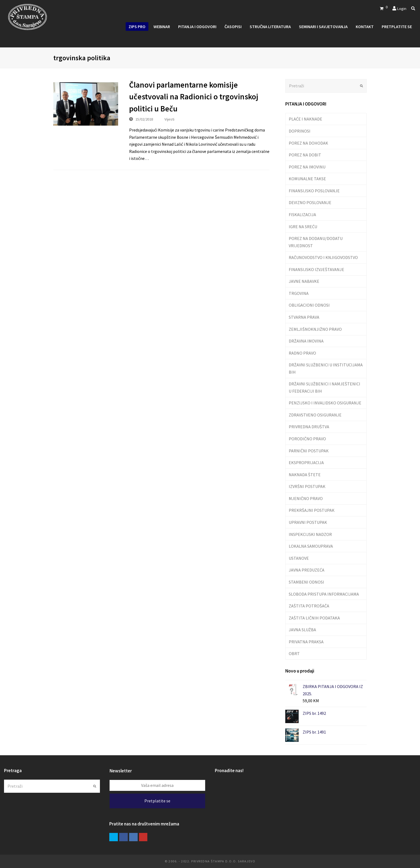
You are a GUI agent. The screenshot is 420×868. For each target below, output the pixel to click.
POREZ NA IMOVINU (307, 167)
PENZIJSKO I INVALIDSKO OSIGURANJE (325, 403)
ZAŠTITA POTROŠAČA (309, 606)
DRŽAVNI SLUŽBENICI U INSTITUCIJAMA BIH (326, 368)
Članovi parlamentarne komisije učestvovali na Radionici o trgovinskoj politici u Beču (194, 97)
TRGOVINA (299, 293)
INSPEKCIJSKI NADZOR (310, 534)
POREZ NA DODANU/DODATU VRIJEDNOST (316, 242)
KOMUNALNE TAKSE (307, 179)
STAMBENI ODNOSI (306, 582)
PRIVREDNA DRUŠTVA (309, 427)
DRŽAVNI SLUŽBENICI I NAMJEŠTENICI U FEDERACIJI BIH (325, 387)
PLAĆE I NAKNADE (305, 119)
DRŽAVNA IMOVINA (306, 341)
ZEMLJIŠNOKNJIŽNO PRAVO (315, 329)
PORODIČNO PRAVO (307, 439)
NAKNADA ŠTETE (305, 475)
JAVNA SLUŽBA (302, 630)
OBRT (294, 653)
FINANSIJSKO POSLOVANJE (314, 191)
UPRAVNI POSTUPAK (308, 522)
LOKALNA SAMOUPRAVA (311, 546)
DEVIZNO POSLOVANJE (310, 202)
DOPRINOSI (300, 131)
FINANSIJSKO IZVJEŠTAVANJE (316, 269)
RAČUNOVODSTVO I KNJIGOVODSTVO (323, 257)
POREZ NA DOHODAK (308, 143)
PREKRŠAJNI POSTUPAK (312, 510)
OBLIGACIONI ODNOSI (309, 305)
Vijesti (169, 119)
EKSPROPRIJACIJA (306, 463)
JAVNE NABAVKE (304, 281)
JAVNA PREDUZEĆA (307, 570)
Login (402, 8)
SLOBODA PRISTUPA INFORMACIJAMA (324, 594)
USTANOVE (299, 558)
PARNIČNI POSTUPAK (309, 451)
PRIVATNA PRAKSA (306, 642)
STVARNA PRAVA (304, 317)
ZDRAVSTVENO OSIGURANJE (315, 415)
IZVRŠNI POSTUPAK (307, 486)
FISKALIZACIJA (302, 215)
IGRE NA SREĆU (303, 227)
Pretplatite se (157, 801)
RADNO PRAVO (302, 353)
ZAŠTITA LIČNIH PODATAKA (314, 618)
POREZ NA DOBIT (305, 155)
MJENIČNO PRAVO (306, 498)
